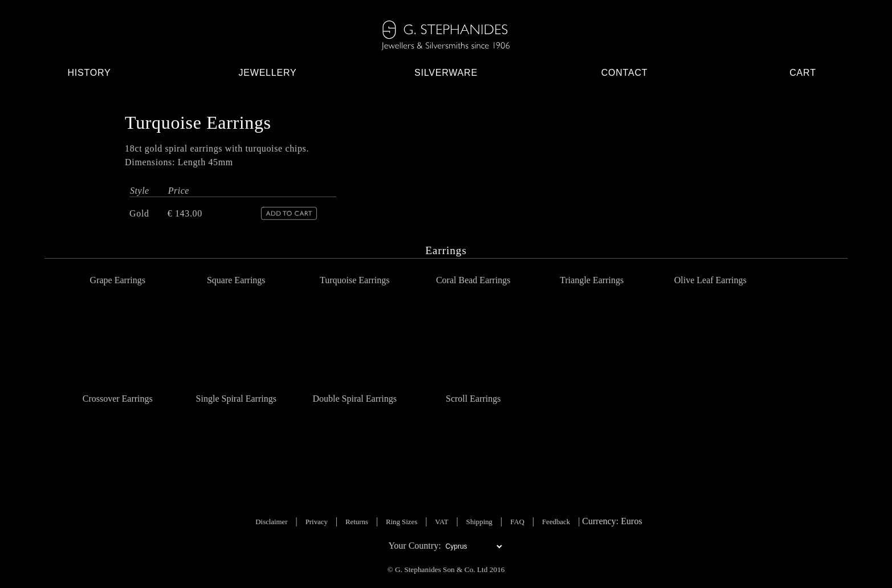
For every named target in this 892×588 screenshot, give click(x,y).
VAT (441, 522)
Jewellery (267, 73)
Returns (357, 522)
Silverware (446, 73)
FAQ (517, 522)
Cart (803, 73)
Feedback (556, 522)
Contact (625, 73)
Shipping (479, 522)
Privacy (317, 522)
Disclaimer (271, 522)
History (89, 73)
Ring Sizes (402, 522)
